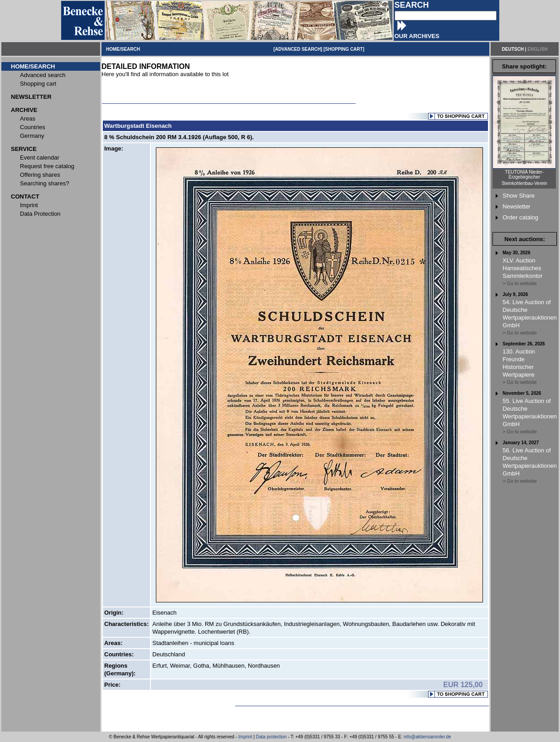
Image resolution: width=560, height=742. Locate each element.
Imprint (245, 737)
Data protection (271, 737)
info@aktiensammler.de (427, 737)
